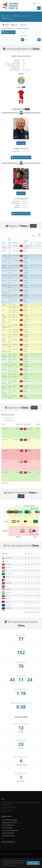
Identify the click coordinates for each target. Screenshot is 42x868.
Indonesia (8, 599)
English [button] (36, 3)
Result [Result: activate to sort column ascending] (38, 424)
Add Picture (21, 143)
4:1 (38, 461)
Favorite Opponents (22, 29)
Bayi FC (25, 251)
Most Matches (21, 740)
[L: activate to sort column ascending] (35, 553)
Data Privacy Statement (8, 836)
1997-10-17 (5, 461)
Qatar (7, 577)
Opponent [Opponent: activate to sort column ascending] (5, 553)
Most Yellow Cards (21, 757)
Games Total (21, 635)
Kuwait (7, 580)
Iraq (7, 586)
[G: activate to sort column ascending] (38, 553)
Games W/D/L (21, 676)
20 (26, 577)
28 (26, 564)
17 (26, 586)
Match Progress (8, 29)
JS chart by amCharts (33, 534)
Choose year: (23, 36)
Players (15, 25)
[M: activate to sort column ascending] (25, 553)
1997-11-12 (5, 429)
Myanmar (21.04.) (10, 420)
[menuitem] (30, 506)
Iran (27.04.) (8, 418)
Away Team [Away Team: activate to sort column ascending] (27, 424)
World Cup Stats (8, 32)
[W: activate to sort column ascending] (29, 553)
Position (15, 243)
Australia (8, 605)
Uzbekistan (9, 592)
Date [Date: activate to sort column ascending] (3, 424)
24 (26, 567)
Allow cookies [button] (33, 863)
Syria (7, 595)
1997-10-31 (5, 450)
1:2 (38, 472)
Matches (23, 25)
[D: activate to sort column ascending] (32, 553)
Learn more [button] (12, 865)
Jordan (7, 602)
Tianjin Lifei (27, 381)
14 (26, 595)
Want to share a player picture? (10, 830)
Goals (21, 649)
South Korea (9, 558)
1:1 (38, 440)
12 (26, 599)
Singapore (8, 589)
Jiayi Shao (21, 781)
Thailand (8, 564)
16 (26, 589)
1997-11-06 (5, 440)
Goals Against (21, 662)
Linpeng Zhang (21, 765)
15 (26, 592)
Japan (7, 561)
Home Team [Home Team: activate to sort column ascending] (19, 424)
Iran (7, 570)
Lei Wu (21, 732)
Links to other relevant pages (10, 820)
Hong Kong (9, 567)
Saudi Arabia (9, 574)
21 (26, 574)
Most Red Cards (21, 773)
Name (3, 243)
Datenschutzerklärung (8, 833)
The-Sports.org (26, 70)
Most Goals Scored (21, 724)
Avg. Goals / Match (21, 689)
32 (26, 561)
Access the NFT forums (8, 825)
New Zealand (9, 608)
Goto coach (21, 157)
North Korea (9, 583)
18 (26, 580)
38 (26, 558)
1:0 (38, 429)
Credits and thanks (7, 828)
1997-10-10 (5, 472)
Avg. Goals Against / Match (21, 703)
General (6, 25)
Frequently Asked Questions (10, 823)
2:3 (38, 450)
